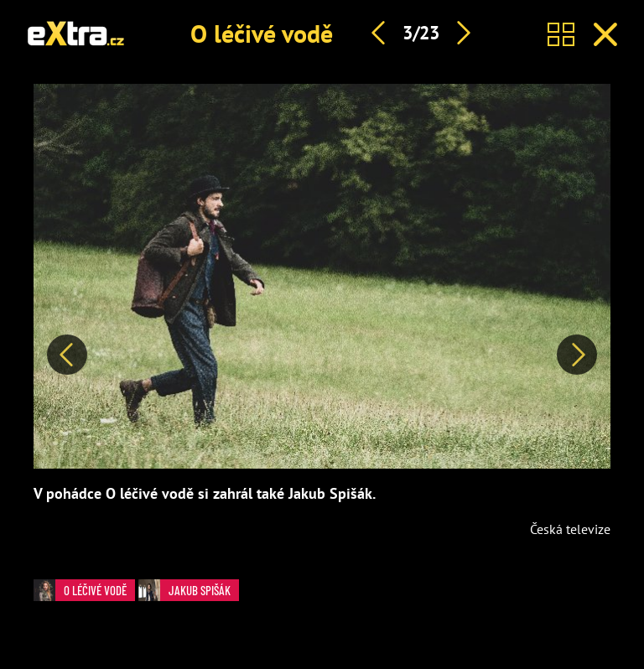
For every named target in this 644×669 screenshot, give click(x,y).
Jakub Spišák (184, 590)
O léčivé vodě (262, 33)
